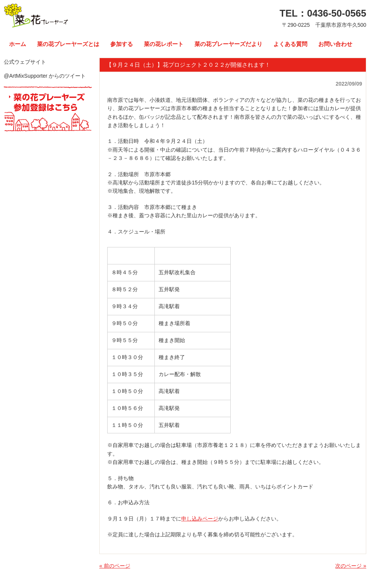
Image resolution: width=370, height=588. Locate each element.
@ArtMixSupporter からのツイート (45, 76)
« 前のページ (115, 566)
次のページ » (351, 566)
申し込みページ (200, 519)
